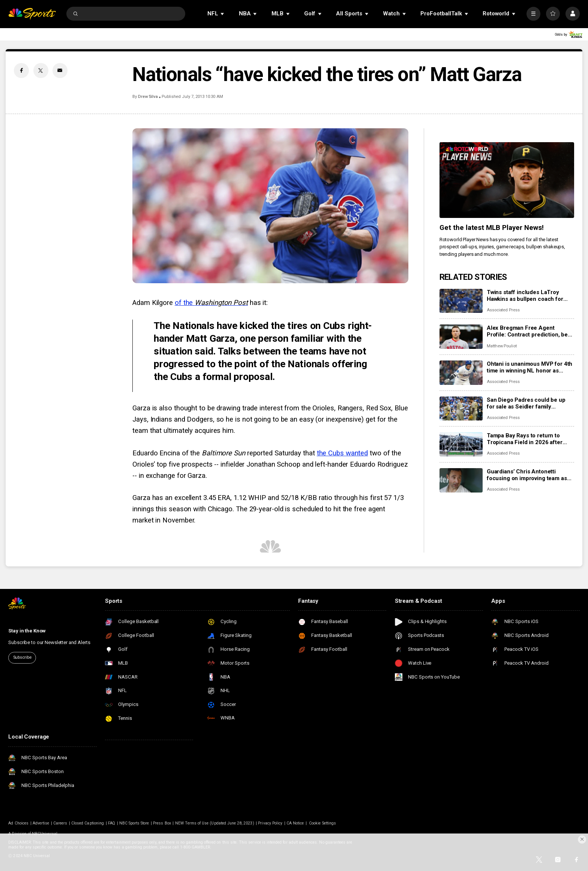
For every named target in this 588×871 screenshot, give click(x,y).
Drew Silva (148, 97)
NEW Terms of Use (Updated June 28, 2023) (215, 823)
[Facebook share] (21, 71)
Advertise (41, 823)
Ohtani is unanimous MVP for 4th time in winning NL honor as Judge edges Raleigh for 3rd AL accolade (529, 367)
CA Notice (295, 823)
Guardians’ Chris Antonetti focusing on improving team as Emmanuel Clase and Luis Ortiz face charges (527, 475)
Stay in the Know (27, 631)
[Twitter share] (41, 71)
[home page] (32, 14)
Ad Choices (18, 823)
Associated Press (503, 310)
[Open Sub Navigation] (223, 14)
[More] (533, 14)
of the (211, 303)
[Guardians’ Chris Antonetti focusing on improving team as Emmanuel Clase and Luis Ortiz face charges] (461, 480)
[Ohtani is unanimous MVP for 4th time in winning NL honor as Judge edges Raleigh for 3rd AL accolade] (461, 373)
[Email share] (60, 71)
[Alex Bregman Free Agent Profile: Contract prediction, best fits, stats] (461, 337)
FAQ (112, 823)
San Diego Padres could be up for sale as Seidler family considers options (526, 403)
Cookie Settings (322, 823)
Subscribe (22, 657)
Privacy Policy (270, 823)
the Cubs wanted (343, 453)
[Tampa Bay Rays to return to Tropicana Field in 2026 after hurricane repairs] (461, 444)
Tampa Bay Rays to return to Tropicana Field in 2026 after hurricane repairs (525, 439)
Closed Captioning (88, 823)
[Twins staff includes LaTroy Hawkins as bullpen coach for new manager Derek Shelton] (461, 301)
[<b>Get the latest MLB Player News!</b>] (507, 180)
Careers (60, 823)
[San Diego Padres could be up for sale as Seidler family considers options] (461, 409)
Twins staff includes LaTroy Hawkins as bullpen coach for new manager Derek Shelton (525, 296)
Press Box (162, 823)
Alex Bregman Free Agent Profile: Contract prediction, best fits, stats (530, 331)
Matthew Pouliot (502, 346)
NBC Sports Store (134, 823)
